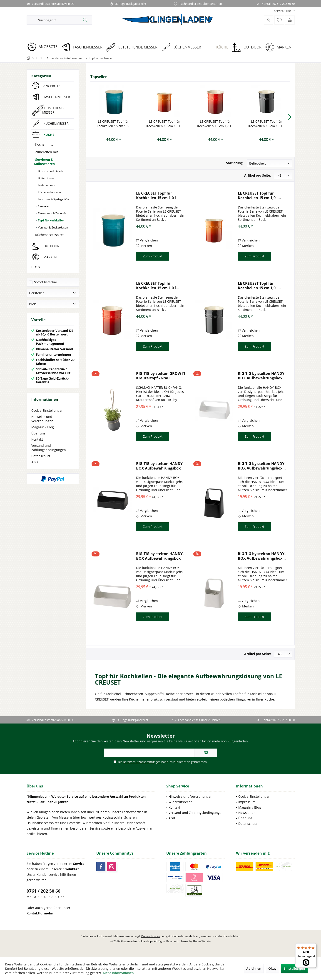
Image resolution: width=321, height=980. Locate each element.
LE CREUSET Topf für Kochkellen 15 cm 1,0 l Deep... (113, 124)
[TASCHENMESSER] (83, 47)
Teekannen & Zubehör (52, 213)
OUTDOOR (51, 246)
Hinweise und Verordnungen (42, 419)
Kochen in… (44, 144)
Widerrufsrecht (180, 802)
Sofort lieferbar (46, 282)
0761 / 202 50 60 (44, 891)
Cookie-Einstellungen (47, 410)
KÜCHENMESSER (56, 123)
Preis (33, 304)
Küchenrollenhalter (50, 192)
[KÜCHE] (218, 47)
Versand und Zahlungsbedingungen (49, 448)
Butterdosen (45, 178)
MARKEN (50, 257)
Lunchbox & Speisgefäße (53, 199)
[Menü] (314, 946)
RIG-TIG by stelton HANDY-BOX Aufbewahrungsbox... (262, 466)
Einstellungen (294, 969)
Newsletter (247, 813)
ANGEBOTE (52, 86)
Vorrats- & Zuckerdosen (53, 227)
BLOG (36, 267)
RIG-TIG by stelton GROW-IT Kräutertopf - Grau (161, 376)
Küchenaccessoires (49, 235)
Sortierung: (235, 163)
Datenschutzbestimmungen (142, 762)
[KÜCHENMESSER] (183, 47)
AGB (35, 462)
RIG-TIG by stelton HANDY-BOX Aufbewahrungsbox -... (262, 376)
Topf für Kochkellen (51, 220)
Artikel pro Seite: (258, 175)
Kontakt (37, 439)
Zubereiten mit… (47, 152)
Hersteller (37, 293)
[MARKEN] (280, 47)
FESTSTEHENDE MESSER (54, 110)
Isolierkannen (46, 185)
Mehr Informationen (118, 973)
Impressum (247, 802)
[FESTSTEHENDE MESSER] (133, 47)
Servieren (44, 206)
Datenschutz (41, 456)
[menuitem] (283, 11)
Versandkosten (151, 936)
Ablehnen (254, 969)
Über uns (38, 433)
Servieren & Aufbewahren (44, 162)
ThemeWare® (202, 941)
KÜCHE (49, 135)
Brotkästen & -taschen (52, 171)
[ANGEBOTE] (44, 47)
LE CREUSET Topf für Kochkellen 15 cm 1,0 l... (165, 124)
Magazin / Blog (43, 427)
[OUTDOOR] (248, 47)
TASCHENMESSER (57, 97)
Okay (272, 969)
